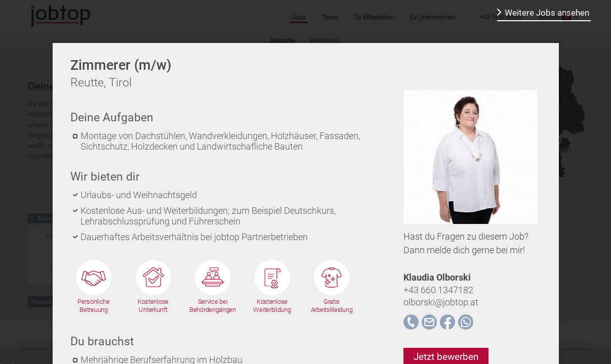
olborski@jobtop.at (441, 302)
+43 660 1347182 (438, 290)
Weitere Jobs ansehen (547, 13)
